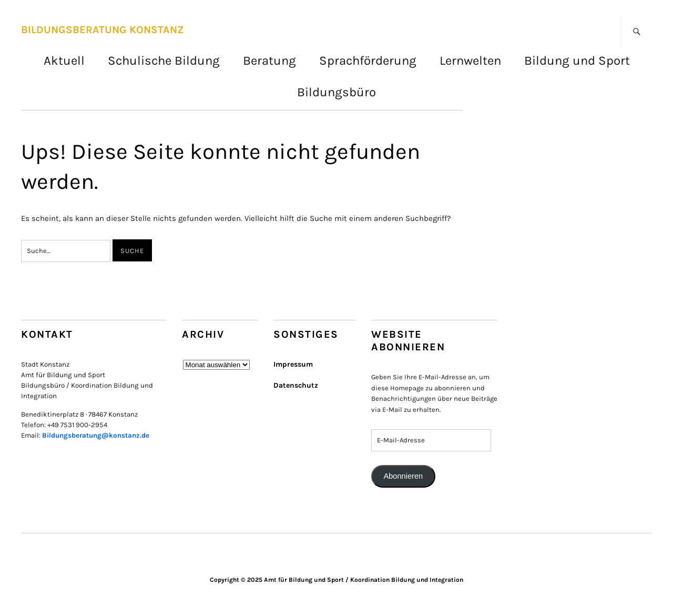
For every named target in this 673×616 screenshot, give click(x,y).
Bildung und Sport (577, 60)
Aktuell (64, 60)
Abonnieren (403, 476)
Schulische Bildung (164, 60)
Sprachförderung (368, 60)
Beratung (269, 60)
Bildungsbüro (336, 92)
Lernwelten (470, 60)
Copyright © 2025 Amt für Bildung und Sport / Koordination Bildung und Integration (336, 580)
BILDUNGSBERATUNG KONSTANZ (103, 30)
